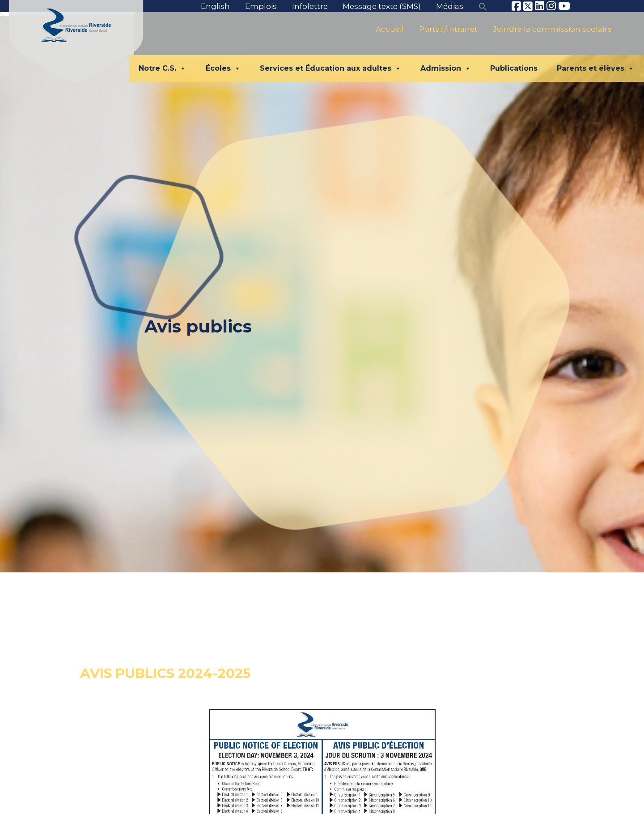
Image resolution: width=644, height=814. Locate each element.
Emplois (261, 6)
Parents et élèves (595, 68)
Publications (514, 68)
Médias (450, 6)
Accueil (390, 29)
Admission (446, 68)
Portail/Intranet (448, 29)
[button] (483, 6)
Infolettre (310, 6)
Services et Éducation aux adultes (330, 68)
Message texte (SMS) (382, 6)
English (215, 6)
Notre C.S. (162, 68)
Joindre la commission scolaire (552, 29)
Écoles (223, 68)
